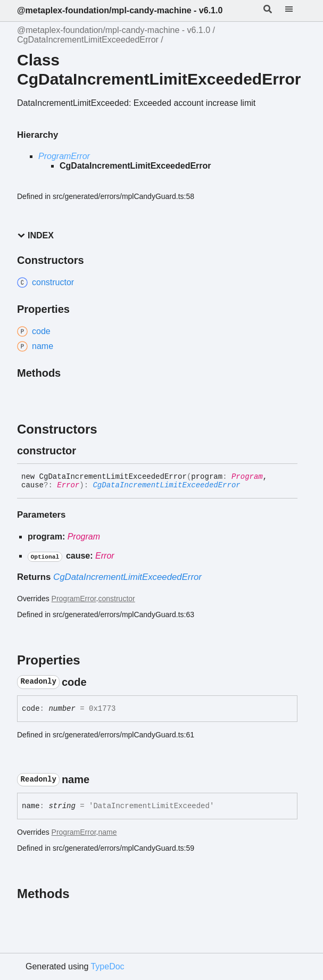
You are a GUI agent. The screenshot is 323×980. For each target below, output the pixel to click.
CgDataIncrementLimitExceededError (88, 40)
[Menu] (295, 11)
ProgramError (64, 156)
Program (247, 477)
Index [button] (35, 235)
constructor (117, 599)
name (108, 832)
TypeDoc (107, 966)
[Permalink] (86, 451)
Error (68, 485)
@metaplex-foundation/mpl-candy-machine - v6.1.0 (120, 10)
